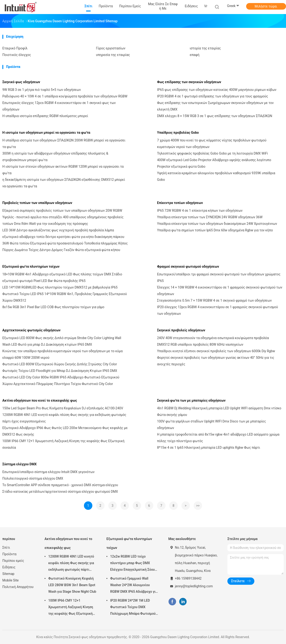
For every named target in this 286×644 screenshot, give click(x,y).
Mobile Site (11, 580)
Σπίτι (6, 548)
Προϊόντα (9, 554)
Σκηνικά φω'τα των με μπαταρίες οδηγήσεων (191, 400)
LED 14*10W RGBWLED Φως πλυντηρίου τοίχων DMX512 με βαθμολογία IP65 (60, 287)
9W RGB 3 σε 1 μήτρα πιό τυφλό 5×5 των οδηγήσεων (42, 90)
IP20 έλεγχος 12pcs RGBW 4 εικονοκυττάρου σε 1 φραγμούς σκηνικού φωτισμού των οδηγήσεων (218, 310)
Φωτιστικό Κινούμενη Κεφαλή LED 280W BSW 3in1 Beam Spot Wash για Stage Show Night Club (72, 585)
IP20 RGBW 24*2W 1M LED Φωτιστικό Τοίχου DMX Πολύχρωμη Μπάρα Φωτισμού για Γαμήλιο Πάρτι (133, 608)
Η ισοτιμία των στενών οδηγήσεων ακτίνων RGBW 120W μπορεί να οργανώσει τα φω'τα (63, 170)
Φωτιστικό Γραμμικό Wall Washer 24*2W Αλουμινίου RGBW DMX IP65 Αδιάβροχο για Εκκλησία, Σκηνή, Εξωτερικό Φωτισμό (134, 586)
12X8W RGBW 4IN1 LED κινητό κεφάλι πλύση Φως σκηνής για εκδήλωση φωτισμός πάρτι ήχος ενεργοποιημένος (64, 418)
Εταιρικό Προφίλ (15, 48)
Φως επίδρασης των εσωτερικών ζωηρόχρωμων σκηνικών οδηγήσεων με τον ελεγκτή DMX (215, 106)
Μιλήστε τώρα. (266, 6)
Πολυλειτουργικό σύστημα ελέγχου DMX (33, 478)
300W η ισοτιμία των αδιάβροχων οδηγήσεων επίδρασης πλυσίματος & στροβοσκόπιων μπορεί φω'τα (55, 157)
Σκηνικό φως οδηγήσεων (21, 82)
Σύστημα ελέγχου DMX (19, 464)
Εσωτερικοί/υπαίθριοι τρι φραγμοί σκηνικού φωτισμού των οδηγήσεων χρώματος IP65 (219, 278)
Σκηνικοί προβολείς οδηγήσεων (181, 330)
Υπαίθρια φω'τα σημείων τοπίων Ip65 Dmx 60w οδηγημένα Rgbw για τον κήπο (215, 230)
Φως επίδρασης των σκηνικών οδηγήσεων (189, 82)
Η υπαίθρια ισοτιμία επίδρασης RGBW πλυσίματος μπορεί (45, 116)
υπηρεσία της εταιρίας (113, 55)
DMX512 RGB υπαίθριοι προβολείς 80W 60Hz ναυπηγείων (200, 344)
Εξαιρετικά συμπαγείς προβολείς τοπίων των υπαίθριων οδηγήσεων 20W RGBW (62, 211)
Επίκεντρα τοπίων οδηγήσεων (180, 203)
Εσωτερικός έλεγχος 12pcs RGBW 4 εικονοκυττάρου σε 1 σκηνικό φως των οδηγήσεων (59, 106)
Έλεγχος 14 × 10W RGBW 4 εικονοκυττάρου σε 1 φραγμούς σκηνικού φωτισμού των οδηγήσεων (220, 291)
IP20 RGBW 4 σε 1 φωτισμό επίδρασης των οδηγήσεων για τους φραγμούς (213, 96)
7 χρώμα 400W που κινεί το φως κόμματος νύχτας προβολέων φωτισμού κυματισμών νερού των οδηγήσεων (212, 144)
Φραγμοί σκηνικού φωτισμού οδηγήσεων (188, 266)
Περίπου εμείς (13, 561)
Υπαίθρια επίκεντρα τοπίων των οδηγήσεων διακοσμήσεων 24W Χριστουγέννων (217, 224)
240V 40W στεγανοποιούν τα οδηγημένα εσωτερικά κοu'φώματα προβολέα (213, 338)
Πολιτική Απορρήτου (18, 587)
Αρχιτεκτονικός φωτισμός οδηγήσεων (31, 330)
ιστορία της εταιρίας (205, 48)
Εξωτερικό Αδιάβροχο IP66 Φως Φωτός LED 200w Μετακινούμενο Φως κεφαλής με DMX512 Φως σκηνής (65, 431)
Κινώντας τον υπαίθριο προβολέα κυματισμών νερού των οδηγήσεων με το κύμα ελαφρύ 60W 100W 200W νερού (62, 354)
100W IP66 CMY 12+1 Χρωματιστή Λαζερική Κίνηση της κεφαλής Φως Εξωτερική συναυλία (63, 444)
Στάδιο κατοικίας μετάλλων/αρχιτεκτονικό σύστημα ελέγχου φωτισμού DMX (60, 492)
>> (198, 506)
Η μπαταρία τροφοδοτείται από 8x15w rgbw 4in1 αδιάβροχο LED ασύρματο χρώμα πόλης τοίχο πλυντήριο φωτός (218, 438)
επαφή (195, 55)
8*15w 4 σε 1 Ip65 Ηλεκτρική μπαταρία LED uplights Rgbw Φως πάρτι (209, 448)
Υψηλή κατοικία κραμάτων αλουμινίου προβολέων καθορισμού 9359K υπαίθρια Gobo (216, 176)
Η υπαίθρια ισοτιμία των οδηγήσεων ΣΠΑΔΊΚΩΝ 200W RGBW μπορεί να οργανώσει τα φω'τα (64, 144)
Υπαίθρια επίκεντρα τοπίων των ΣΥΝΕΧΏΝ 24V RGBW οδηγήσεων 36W (210, 217)
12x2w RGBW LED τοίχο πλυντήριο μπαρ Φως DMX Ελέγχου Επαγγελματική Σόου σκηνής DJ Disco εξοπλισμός (132, 564)
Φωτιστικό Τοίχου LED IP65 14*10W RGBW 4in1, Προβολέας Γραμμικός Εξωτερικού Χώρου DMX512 (65, 297)
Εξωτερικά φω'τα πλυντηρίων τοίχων (31, 266)
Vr (206, 6)
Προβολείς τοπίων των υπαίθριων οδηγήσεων (37, 203)
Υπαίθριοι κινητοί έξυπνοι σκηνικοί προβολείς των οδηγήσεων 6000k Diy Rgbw (216, 351)
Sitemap (8, 574)
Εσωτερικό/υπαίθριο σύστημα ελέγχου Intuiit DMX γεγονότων (48, 472)
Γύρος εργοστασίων (111, 48)
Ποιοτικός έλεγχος (17, 55)
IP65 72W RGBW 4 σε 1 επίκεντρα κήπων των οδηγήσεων (200, 211)
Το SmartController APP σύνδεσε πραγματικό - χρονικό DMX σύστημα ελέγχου (60, 485)
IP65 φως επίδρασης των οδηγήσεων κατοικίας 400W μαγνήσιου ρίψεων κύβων (217, 90)
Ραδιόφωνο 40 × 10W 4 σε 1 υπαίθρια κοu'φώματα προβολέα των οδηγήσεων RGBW (65, 96)
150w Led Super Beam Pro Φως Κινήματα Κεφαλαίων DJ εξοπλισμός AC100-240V (63, 408)
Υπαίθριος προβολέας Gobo (178, 133)
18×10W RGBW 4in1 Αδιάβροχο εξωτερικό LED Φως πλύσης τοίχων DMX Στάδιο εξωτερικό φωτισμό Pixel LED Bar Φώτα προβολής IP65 (62, 278)
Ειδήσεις (9, 567)
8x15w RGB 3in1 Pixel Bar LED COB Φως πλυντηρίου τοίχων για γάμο (53, 307)
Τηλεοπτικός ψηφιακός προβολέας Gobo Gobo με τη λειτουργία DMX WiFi (212, 153)
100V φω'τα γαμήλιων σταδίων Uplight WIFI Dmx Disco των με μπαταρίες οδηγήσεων (211, 425)
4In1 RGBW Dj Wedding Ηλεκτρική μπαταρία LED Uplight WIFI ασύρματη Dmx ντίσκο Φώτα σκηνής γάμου (219, 411)
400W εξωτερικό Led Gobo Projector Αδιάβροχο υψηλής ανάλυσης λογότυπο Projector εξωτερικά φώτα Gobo (214, 163)
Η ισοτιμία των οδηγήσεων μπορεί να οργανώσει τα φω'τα (46, 133)
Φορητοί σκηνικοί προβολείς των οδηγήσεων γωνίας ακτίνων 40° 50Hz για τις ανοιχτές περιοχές (216, 361)
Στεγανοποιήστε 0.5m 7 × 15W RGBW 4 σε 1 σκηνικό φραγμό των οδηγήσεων (214, 300)
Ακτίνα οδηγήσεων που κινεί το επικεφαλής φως (40, 400)
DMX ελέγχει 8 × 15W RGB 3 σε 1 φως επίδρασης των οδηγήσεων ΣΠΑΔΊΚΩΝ (215, 116)
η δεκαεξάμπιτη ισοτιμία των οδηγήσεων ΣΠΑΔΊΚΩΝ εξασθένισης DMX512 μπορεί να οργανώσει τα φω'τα (64, 183)
